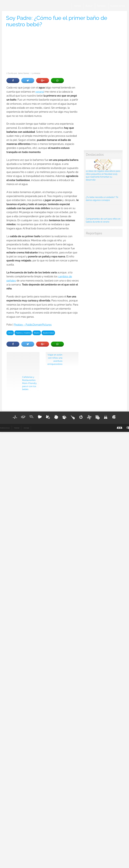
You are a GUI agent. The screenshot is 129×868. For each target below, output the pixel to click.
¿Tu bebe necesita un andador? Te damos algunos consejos (103, 193)
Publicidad (17, 428)
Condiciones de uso (5, 428)
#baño (37, 333)
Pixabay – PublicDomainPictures (33, 325)
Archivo (77, 6)
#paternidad (48, 333)
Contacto (101, 6)
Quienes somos (118, 6)
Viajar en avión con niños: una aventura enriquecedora (55, 359)
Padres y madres (23, 333)
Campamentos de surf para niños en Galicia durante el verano (103, 214)
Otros (10, 333)
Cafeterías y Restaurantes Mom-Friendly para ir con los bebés (29, 383)
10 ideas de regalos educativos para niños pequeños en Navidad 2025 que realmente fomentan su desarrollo (103, 170)
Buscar (89, 6)
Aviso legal (26, 428)
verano (40, 92)
